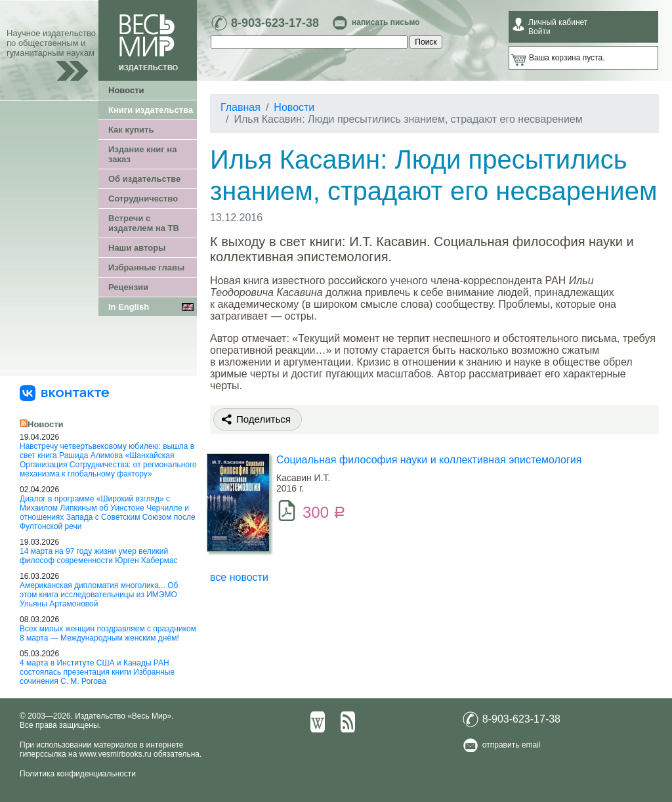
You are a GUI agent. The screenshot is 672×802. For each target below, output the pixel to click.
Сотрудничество (143, 199)
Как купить (131, 130)
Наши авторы (137, 248)
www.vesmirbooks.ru (115, 754)
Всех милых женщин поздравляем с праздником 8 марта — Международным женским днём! (108, 633)
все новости (239, 577)
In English (129, 307)
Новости (126, 90)
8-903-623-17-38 (275, 23)
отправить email (512, 745)
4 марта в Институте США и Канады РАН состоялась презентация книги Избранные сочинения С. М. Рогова (97, 672)
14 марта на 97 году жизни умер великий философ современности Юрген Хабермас (99, 556)
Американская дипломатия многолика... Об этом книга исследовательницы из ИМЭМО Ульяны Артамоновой (99, 595)
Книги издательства (151, 110)
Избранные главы (146, 267)
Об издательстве (144, 179)
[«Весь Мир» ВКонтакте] (64, 392)
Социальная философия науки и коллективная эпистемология (429, 460)
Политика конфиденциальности (78, 774)
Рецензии (128, 287)
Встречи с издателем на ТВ (144, 223)
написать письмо (386, 22)
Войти (539, 32)
